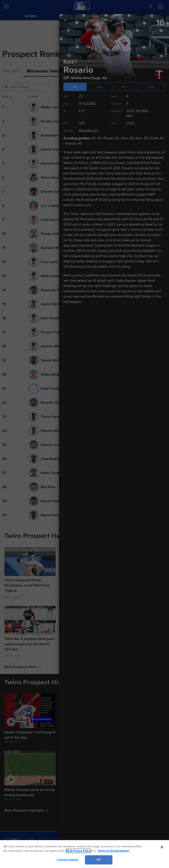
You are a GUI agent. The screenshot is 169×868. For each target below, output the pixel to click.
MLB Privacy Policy (78, 851)
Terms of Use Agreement (113, 851)
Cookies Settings (67, 860)
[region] (84, 854)
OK (99, 860)
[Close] (162, 847)
